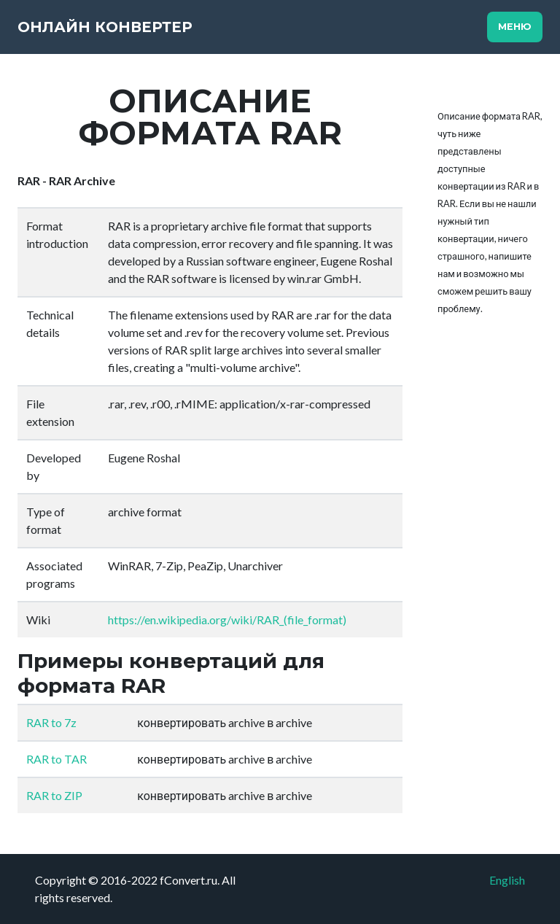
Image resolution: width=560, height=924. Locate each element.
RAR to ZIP (54, 795)
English (507, 880)
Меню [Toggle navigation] (515, 27)
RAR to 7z (51, 722)
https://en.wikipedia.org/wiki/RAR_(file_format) (227, 620)
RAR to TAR (57, 759)
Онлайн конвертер (105, 27)
